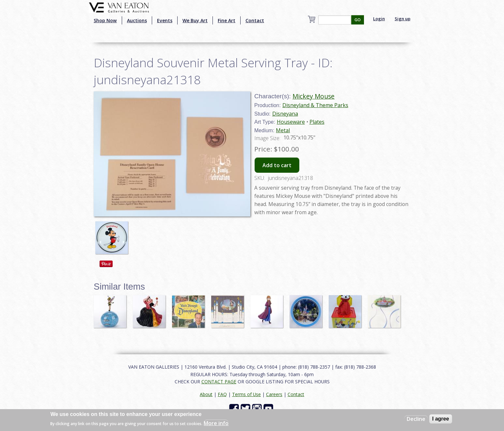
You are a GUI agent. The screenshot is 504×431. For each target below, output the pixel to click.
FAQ (222, 394)
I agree (441, 419)
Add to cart (277, 165)
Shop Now (105, 20)
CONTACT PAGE (219, 382)
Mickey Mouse (314, 96)
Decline (416, 419)
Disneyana (285, 114)
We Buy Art (195, 20)
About (206, 394)
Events (165, 20)
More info (216, 423)
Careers (274, 394)
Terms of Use (246, 394)
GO (358, 20)
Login (379, 19)
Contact (255, 20)
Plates (317, 122)
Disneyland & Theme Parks (315, 105)
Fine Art (227, 20)
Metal (283, 130)
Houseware (291, 122)
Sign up (402, 19)
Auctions (137, 20)
